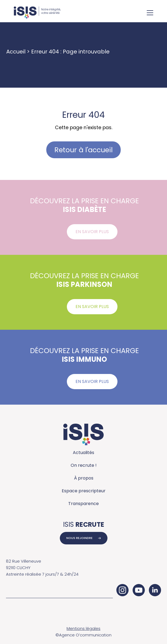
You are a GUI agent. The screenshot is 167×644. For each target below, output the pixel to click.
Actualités (83, 453)
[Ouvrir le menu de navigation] (150, 13)
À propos (84, 478)
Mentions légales (83, 628)
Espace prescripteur (84, 491)
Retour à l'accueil (83, 150)
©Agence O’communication (83, 635)
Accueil (16, 52)
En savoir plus (92, 232)
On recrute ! (84, 465)
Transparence (83, 504)
